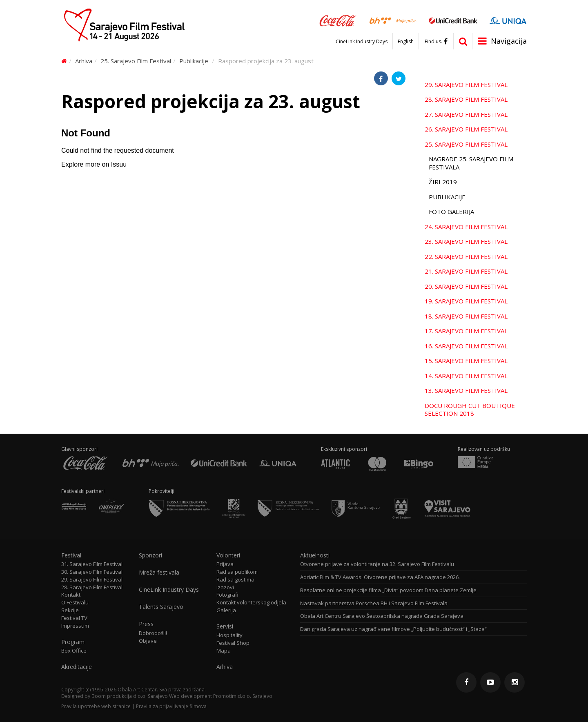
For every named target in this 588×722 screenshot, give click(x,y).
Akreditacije (77, 667)
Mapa (224, 651)
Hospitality (229, 635)
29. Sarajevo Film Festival (466, 85)
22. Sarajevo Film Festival (466, 256)
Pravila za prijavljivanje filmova (171, 706)
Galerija (226, 610)
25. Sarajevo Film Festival (136, 61)
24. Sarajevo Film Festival (466, 227)
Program (73, 642)
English (406, 42)
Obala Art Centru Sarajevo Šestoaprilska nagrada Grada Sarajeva (382, 616)
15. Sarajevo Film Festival (466, 361)
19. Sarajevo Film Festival (466, 301)
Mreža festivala (159, 573)
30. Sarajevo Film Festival (92, 572)
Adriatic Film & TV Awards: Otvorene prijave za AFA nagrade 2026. (380, 577)
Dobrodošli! (153, 633)
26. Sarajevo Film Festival (466, 129)
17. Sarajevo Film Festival (466, 331)
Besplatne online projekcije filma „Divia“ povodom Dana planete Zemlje (388, 590)
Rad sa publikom (237, 572)
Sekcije (70, 610)
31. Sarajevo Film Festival (92, 564)
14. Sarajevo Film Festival (466, 376)
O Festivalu (75, 603)
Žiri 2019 (443, 182)
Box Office (74, 651)
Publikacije (194, 61)
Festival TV (74, 618)
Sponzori (150, 555)
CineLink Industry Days (362, 42)
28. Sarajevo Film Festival (466, 99)
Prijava (225, 564)
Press (146, 624)
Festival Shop (233, 643)
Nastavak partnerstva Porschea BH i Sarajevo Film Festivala (374, 603)
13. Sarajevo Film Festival (466, 390)
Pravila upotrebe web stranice (96, 706)
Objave (148, 641)
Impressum (75, 626)
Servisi (225, 626)
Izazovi (225, 587)
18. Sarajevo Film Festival (466, 316)
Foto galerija (451, 212)
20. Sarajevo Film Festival (466, 286)
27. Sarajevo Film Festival (466, 114)
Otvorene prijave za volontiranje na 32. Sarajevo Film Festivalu (377, 564)
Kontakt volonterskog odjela (251, 603)
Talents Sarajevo (161, 607)
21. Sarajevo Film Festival (466, 271)
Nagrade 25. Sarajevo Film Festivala (471, 163)
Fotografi (227, 595)
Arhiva (84, 61)
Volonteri (228, 555)
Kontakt (71, 595)
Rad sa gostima (235, 580)
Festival (71, 555)
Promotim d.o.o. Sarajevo (243, 696)
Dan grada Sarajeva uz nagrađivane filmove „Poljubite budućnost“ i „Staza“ (393, 629)
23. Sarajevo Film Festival (466, 241)
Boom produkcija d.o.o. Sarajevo (130, 696)
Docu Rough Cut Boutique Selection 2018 (470, 410)
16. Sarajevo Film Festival (466, 346)
